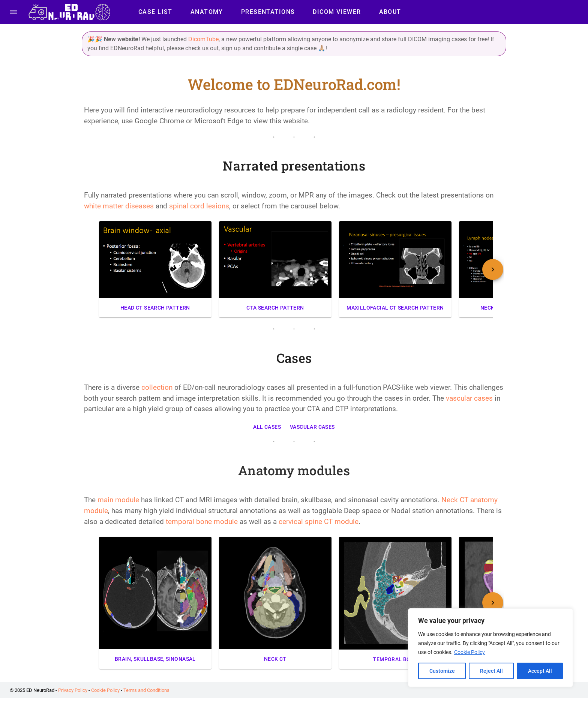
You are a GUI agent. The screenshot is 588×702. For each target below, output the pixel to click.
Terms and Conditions (146, 690)
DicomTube (203, 39)
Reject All (491, 671)
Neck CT (275, 659)
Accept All (540, 671)
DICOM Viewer (337, 12)
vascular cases (469, 398)
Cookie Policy (469, 652)
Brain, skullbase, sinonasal (155, 659)
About (390, 12)
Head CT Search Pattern (155, 308)
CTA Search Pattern (275, 308)
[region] (490, 648)
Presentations (268, 12)
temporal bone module (202, 522)
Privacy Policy (73, 690)
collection (158, 387)
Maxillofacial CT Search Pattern (395, 308)
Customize (442, 671)
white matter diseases (119, 206)
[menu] (13, 12)
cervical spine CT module (319, 522)
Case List (155, 12)
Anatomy (207, 12)
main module (118, 500)
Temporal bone (395, 659)
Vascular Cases (312, 427)
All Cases (267, 427)
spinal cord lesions (199, 206)
